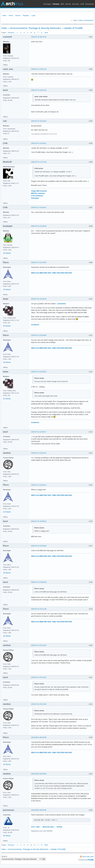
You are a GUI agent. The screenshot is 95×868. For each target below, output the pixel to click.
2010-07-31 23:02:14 (39, 453)
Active (81, 20)
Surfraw (59, 827)
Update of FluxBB (73, 28)
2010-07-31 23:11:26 (39, 609)
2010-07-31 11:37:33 (39, 162)
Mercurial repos (48, 827)
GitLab (68, 4)
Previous (11, 33)
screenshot (61, 304)
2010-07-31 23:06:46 (39, 546)
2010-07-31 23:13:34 (39, 645)
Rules (11, 15)
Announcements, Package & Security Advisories (36, 28)
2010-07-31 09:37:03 (39, 37)
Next (46, 33)
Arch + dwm (35, 827)
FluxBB (91, 860)
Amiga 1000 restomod (39, 191)
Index (4, 15)
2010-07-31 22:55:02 (39, 372)
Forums (56, 4)
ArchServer (35, 325)
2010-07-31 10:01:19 (39, 69)
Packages (47, 4)
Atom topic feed (88, 857)
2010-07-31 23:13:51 (39, 677)
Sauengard (35, 198)
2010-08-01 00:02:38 (39, 737)
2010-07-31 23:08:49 (39, 582)
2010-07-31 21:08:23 (39, 226)
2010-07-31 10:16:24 (39, 121)
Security (76, 4)
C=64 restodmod (37, 196)
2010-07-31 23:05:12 (39, 485)
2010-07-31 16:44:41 (39, 207)
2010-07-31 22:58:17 (39, 432)
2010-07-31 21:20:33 (39, 262)
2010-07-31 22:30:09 (39, 335)
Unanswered (89, 20)
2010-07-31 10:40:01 (39, 143)
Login (33, 15)
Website (8, 253)
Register (26, 15)
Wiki (62, 4)
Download (90, 4)
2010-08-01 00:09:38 (39, 774)
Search (18, 15)
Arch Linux (13, 4)
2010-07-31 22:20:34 (39, 299)
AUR (82, 4)
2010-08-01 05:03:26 (39, 810)
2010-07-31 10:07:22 (39, 90)
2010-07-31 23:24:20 (39, 704)
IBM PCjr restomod (38, 193)
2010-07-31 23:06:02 (39, 521)
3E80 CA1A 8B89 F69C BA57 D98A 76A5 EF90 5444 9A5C (52, 273)
